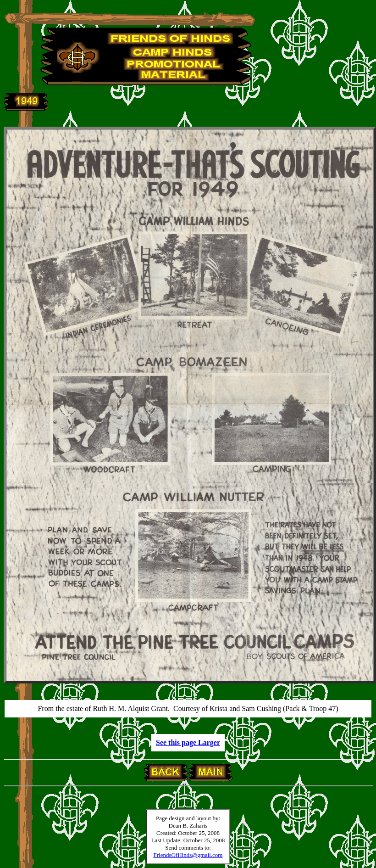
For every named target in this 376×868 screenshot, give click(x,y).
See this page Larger (188, 742)
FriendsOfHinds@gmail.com (188, 855)
